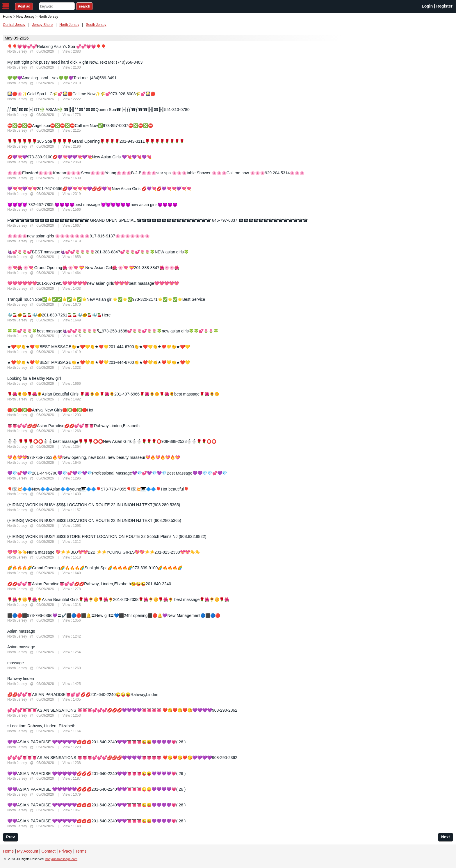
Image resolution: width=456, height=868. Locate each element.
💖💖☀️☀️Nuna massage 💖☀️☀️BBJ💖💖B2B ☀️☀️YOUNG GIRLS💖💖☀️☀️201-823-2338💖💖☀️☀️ (104, 552)
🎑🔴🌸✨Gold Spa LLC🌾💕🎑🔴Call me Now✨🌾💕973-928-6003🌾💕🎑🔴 (81, 94)
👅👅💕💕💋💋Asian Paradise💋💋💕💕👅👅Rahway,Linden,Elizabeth (73, 426)
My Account (28, 851)
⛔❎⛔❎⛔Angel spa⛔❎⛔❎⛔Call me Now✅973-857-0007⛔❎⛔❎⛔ (80, 126)
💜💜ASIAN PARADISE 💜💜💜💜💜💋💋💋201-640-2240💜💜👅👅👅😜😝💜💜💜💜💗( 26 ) (96, 742)
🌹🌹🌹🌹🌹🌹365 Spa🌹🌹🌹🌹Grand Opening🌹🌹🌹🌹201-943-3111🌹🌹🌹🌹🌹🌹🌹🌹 (96, 141)
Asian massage (21, 631)
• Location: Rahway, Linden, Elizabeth (41, 726)
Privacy (65, 851)
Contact (49, 851)
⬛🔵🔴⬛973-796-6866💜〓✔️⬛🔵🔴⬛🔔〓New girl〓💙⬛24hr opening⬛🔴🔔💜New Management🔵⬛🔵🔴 (114, 615)
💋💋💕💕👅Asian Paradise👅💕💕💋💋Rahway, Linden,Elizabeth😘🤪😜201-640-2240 (89, 584)
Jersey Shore (43, 25)
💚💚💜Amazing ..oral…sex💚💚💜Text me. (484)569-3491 (62, 78)
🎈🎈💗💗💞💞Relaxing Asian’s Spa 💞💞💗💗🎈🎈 (57, 46)
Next (446, 837)
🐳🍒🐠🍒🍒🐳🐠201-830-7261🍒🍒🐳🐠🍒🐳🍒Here (59, 315)
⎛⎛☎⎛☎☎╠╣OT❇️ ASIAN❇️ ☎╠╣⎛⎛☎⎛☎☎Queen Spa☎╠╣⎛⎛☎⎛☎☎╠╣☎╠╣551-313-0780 (98, 110)
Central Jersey (14, 25)
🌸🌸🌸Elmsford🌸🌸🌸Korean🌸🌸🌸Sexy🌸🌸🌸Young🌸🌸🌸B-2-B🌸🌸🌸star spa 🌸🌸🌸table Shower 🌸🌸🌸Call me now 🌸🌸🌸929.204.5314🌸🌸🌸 (156, 173)
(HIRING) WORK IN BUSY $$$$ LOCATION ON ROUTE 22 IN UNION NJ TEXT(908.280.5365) (94, 505)
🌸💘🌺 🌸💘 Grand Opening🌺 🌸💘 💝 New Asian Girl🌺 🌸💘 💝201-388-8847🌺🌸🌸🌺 (93, 268)
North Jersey (69, 25)
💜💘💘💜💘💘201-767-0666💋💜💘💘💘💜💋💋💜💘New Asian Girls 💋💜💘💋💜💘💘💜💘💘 (99, 189)
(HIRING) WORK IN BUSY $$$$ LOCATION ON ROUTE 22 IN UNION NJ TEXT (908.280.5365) (94, 520)
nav (6, 6)
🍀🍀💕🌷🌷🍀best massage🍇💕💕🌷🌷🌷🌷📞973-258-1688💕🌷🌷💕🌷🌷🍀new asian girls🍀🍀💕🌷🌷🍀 (113, 331)
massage (16, 663)
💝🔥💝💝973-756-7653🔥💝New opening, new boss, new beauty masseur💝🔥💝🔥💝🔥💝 (94, 457)
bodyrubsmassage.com (61, 859)
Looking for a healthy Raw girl (34, 378)
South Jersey (96, 25)
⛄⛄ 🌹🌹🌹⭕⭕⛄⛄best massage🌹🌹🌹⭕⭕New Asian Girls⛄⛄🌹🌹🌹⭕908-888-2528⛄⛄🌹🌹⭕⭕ (112, 441)
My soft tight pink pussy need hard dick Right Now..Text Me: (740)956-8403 (75, 62)
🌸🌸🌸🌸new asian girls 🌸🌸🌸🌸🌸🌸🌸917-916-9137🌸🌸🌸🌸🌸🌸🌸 (79, 236)
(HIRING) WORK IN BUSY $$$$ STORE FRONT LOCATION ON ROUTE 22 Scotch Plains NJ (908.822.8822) (107, 536)
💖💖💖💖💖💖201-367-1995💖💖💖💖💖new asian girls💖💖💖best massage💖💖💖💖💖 (93, 283)
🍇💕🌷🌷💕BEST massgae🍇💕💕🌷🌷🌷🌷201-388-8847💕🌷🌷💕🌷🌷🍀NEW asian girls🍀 (98, 252)
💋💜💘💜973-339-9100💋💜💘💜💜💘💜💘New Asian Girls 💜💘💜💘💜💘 (79, 157)
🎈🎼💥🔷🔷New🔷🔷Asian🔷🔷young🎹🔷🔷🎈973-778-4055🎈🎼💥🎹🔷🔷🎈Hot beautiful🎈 (98, 489)
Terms (81, 851)
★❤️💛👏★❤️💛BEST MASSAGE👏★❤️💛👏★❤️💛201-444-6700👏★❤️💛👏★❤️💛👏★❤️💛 (99, 347)
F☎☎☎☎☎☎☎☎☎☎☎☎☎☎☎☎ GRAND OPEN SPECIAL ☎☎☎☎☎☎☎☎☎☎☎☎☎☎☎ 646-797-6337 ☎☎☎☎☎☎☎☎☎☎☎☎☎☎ (157, 220)
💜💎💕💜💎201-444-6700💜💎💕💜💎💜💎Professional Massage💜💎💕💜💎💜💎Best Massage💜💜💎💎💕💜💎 (117, 473)
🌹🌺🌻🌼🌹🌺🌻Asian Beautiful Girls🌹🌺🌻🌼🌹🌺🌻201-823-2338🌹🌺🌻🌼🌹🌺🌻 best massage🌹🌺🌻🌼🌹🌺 (118, 599)
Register (444, 6)
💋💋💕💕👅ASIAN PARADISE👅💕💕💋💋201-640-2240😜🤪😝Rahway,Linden (83, 695)
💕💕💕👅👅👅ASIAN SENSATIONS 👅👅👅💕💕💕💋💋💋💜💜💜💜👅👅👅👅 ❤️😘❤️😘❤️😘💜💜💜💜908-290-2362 (122, 710)
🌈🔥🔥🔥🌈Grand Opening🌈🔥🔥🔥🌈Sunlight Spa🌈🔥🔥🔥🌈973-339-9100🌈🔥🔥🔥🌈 (95, 568)
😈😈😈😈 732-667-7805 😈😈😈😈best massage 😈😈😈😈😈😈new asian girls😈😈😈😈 (92, 205)
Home (8, 17)
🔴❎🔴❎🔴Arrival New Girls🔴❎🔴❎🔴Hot (50, 410)
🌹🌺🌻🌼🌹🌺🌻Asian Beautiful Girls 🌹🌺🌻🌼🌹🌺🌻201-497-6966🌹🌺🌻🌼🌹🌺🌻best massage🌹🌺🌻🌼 (113, 394)
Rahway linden (21, 679)
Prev (10, 837)
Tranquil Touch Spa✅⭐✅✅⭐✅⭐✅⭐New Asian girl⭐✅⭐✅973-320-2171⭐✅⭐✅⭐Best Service (106, 299)
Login (427, 6)
